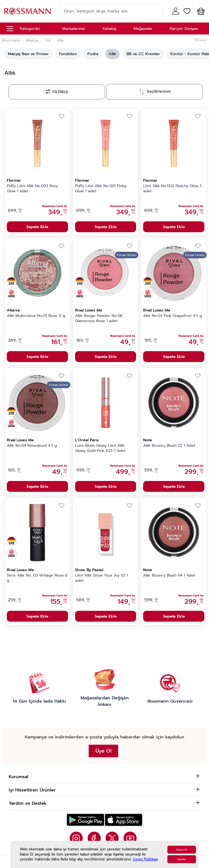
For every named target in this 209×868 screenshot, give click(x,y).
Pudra (93, 54)
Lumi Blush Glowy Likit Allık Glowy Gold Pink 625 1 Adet (100, 448)
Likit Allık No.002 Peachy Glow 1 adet (172, 189)
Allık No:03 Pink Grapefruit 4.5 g (173, 316)
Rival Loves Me (89, 310)
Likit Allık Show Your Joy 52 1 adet (102, 578)
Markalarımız (74, 29)
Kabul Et (182, 850)
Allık (112, 54)
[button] (200, 11)
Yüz (48, 40)
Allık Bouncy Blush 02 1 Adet (169, 446)
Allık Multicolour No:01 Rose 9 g (36, 316)
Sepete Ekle (37, 227)
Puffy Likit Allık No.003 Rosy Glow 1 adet (32, 189)
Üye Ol (103, 751)
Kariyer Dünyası (184, 29)
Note (148, 440)
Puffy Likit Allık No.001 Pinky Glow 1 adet (101, 189)
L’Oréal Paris (87, 440)
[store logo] (27, 11)
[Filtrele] (57, 92)
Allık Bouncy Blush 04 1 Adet (169, 575)
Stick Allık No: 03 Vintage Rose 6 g (37, 578)
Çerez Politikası (145, 859)
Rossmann (11, 40)
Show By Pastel (89, 570)
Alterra (13, 310)
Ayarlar (182, 859)
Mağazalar (143, 29)
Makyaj (32, 40)
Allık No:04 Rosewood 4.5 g (32, 446)
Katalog (109, 29)
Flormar (14, 180)
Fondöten (68, 54)
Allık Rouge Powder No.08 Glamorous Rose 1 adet (99, 318)
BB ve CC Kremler (143, 54)
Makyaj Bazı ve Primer (28, 54)
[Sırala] (154, 92)
